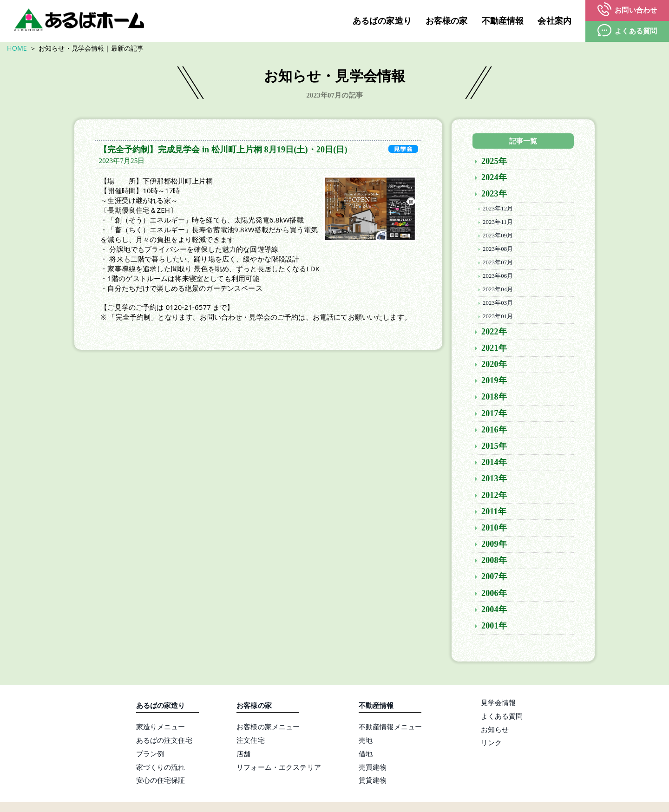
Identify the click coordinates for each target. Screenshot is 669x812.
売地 (366, 741)
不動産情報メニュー (390, 727)
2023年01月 (498, 317)
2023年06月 (498, 277)
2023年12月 (498, 210)
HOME (17, 48)
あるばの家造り (382, 21)
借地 (366, 754)
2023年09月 (498, 236)
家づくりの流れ (161, 768)
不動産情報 (503, 21)
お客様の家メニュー (268, 727)
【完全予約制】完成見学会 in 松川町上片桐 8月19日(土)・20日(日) (223, 151)
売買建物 (373, 768)
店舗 (243, 754)
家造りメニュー (161, 727)
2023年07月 (498, 263)
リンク (491, 743)
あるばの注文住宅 (164, 741)
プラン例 (150, 754)
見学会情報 (498, 703)
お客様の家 (447, 21)
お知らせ (495, 730)
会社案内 (554, 21)
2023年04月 (498, 290)
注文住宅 (251, 741)
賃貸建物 (373, 781)
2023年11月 (498, 223)
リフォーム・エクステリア (279, 768)
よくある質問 (502, 717)
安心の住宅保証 (161, 781)
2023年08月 (498, 250)
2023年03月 (498, 304)
